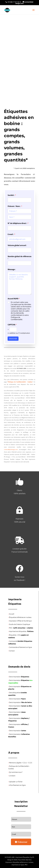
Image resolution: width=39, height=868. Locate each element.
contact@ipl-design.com (11, 449)
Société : (12, 195)
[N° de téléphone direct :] (20, 228)
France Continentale (20, 552)
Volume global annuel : (17, 245)
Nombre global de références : (20, 257)
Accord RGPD (14, 299)
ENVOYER (13, 339)
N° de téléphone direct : (18, 223)
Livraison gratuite (19, 549)
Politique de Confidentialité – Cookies (20, 382)
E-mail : (11, 234)
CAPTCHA (12, 325)
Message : (12, 269)
